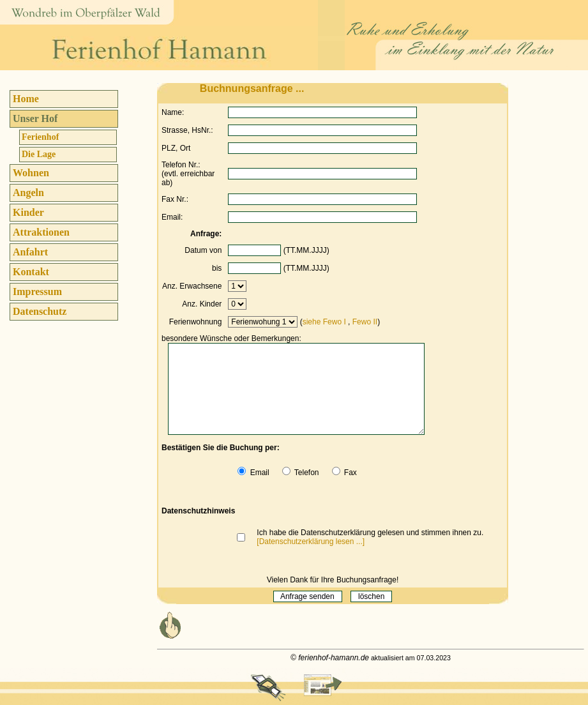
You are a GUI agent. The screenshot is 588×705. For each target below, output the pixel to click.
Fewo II (365, 322)
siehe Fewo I (324, 322)
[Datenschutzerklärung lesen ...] (311, 542)
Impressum (37, 292)
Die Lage (39, 154)
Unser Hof (35, 118)
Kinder (28, 212)
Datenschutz (40, 311)
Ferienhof (40, 137)
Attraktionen (41, 232)
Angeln (28, 193)
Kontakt (31, 272)
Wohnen (31, 173)
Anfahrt (30, 252)
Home (26, 99)
